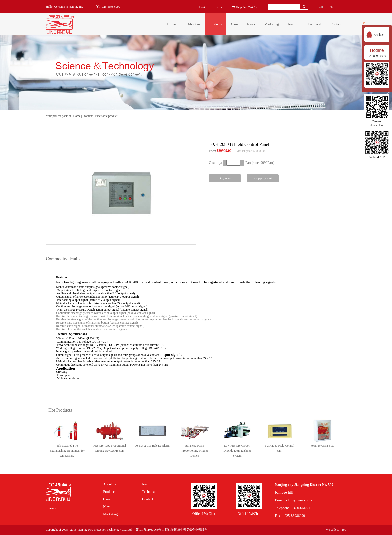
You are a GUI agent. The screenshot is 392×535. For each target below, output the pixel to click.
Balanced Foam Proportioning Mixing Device (195, 451)
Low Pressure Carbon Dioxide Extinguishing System (237, 451)
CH (321, 7)
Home (171, 24)
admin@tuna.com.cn (300, 500)
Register (219, 7)
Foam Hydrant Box (322, 446)
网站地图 (170, 530)
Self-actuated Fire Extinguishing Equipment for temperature (67, 451)
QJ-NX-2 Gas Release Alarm (152, 446)
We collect (332, 530)
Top (344, 530)
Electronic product (106, 116)
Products (88, 116)
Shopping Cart (244, 7)
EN (331, 7)
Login (203, 7)
